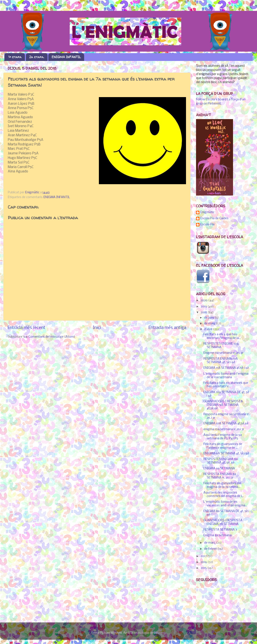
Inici (97, 328)
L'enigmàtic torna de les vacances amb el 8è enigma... (225, 504)
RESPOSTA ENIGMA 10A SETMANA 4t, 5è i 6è (221, 361)
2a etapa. (37, 57)
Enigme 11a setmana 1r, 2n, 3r (223, 353)
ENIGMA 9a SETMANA (219, 469)
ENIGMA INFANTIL (66, 57)
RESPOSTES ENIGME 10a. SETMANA (221, 346)
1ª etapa (15, 57)
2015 (204, 568)
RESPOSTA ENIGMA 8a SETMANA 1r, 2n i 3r (220, 476)
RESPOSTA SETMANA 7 (220, 530)
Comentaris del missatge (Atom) (52, 337)
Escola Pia (207, 225)
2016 (204, 562)
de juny (209, 318)
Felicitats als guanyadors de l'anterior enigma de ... (223, 446)
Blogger (159, 633)
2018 (204, 313)
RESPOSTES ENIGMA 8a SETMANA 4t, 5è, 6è (221, 461)
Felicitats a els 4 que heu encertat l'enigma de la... (222, 336)
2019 (204, 307)
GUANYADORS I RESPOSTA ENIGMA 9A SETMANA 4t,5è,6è (223, 405)
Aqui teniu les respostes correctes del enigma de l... (224, 495)
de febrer (211, 549)
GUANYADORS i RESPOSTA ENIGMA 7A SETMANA (223, 522)
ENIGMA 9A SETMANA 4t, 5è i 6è (226, 454)
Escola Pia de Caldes (214, 218)
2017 (204, 556)
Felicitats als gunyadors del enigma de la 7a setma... (222, 485)
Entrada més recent (26, 328)
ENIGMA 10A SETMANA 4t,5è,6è (226, 424)
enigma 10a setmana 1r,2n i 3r (224, 429)
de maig (210, 324)
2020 (204, 301)
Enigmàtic (207, 212)
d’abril (209, 330)
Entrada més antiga (167, 328)
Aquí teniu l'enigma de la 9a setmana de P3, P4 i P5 (223, 437)
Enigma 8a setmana (217, 535)
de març (210, 543)
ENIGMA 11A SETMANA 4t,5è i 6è (226, 368)
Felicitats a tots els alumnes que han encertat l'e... (226, 385)
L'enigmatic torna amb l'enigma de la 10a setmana (226, 376)
